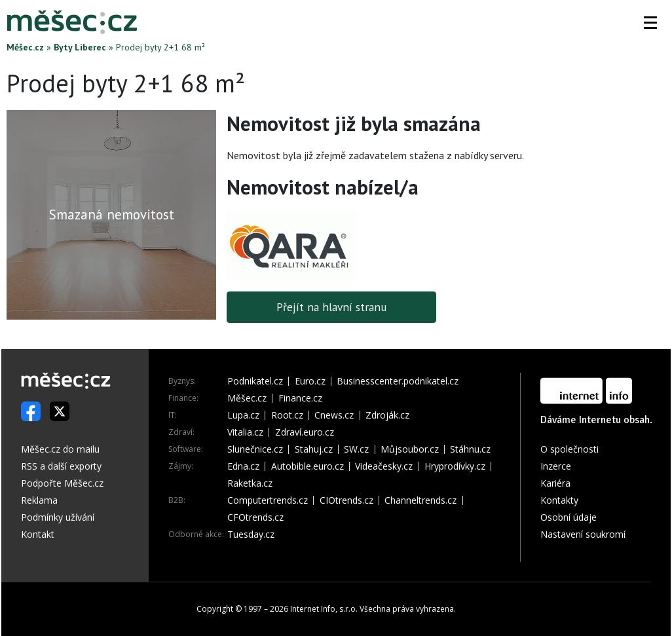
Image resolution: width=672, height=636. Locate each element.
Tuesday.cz (251, 534)
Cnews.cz (334, 415)
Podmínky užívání (58, 517)
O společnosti (569, 449)
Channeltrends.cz (420, 500)
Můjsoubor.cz (410, 449)
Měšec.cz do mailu (60, 449)
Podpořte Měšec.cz (62, 483)
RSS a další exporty (61, 466)
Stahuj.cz (314, 449)
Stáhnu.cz (470, 449)
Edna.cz (243, 466)
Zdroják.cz (387, 415)
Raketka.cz (250, 483)
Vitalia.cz (245, 432)
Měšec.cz (25, 47)
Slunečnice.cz (255, 449)
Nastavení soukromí (583, 534)
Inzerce (556, 466)
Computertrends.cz (268, 500)
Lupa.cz (243, 415)
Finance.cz (300, 398)
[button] (650, 22)
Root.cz (287, 415)
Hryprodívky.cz (455, 466)
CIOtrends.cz (346, 500)
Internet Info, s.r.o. (324, 609)
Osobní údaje (569, 517)
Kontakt (38, 534)
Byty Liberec (80, 47)
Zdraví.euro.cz (305, 432)
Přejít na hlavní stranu (332, 307)
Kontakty (559, 500)
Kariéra (555, 483)
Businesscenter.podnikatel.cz (398, 381)
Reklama (39, 500)
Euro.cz (310, 381)
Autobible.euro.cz (308, 466)
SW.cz (356, 449)
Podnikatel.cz (255, 381)
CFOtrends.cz (255, 517)
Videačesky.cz (384, 466)
